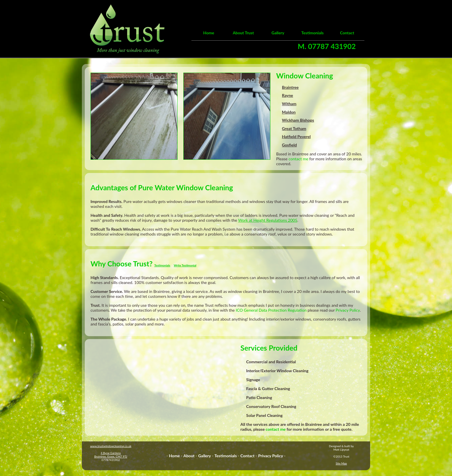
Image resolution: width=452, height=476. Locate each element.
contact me (298, 159)
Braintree (301, 154)
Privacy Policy (348, 310)
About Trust (243, 33)
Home (209, 33)
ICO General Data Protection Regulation (271, 310)
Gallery (278, 33)
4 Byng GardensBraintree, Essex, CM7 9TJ (111, 455)
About (189, 456)
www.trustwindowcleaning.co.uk (111, 446)
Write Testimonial (185, 265)
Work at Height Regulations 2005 (268, 220)
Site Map (341, 463)
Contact (347, 33)
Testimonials (312, 33)
